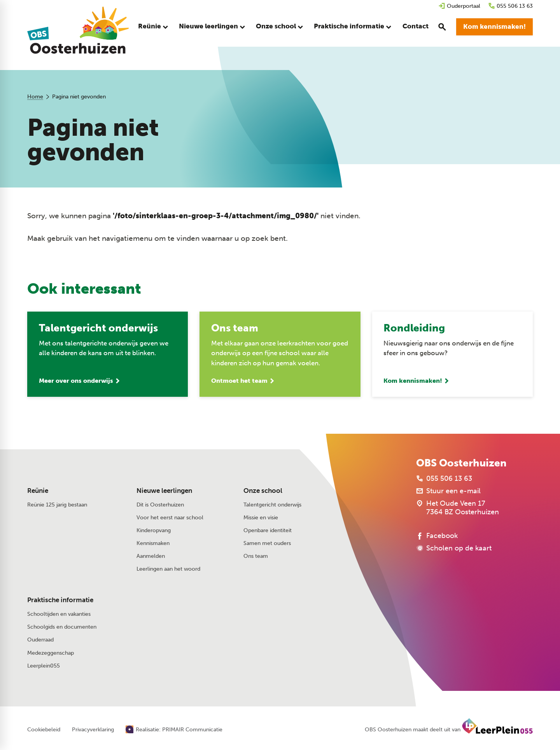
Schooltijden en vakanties (59, 614)
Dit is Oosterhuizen (160, 505)
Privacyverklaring (93, 730)
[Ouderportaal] (459, 6)
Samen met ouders (267, 544)
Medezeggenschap (51, 653)
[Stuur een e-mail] (448, 492)
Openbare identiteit (268, 531)
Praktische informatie (60, 601)
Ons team (256, 556)
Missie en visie (261, 518)
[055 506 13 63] (510, 6)
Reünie (38, 491)
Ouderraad (40, 640)
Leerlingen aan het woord (168, 570)
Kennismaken (153, 544)
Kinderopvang (154, 531)
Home (35, 97)
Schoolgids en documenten (62, 628)
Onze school (263, 491)
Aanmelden (151, 556)
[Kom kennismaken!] (494, 27)
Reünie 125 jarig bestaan (57, 505)
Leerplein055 (44, 666)
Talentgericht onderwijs (272, 505)
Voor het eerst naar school (170, 518)
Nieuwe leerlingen (164, 491)
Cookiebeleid (44, 730)
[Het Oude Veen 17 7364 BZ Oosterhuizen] (458, 508)
